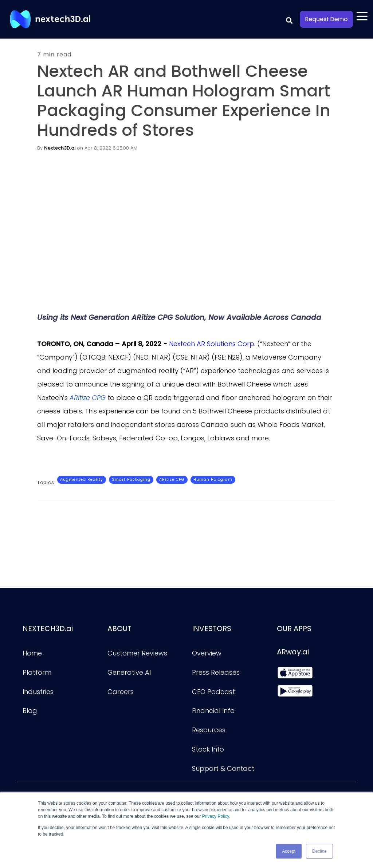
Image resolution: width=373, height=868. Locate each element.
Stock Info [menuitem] (208, 749)
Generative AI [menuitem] (129, 672)
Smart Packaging (131, 479)
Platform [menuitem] (37, 672)
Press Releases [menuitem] (216, 672)
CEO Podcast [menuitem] (213, 692)
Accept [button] (289, 851)
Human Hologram (213, 479)
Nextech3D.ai (60, 148)
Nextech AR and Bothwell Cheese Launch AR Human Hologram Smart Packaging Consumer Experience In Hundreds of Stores (184, 101)
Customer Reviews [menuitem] (137, 653)
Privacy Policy (216, 817)
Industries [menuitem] (38, 692)
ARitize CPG (172, 479)
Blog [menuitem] (30, 711)
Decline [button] (319, 851)
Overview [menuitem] (207, 653)
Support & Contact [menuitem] (223, 768)
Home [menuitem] (32, 653)
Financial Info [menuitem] (213, 711)
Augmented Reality (82, 479)
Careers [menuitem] (121, 692)
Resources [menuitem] (209, 730)
